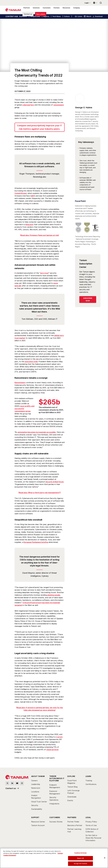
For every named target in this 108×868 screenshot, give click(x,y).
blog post (30, 224)
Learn (88, 776)
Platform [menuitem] (26, 10)
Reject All (80, 858)
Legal (88, 817)
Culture (67, 16)
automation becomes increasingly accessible (37, 432)
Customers (55, 817)
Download (98, 16)
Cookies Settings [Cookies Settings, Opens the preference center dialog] (80, 853)
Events (70, 800)
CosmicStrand (21, 193)
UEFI (33, 196)
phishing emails (54, 595)
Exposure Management (55, 792)
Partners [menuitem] (55, 10)
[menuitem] (39, 793)
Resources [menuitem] (64, 10)
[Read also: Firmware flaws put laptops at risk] (40, 235)
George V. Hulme (84, 108)
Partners (72, 817)
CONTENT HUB (12, 17)
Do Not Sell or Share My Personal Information (93, 838)
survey (60, 737)
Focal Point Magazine (72, 782)
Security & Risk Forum (55, 482)
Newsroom (36, 788)
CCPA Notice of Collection (92, 830)
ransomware (59, 105)
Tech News (57, 16)
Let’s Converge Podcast (73, 792)
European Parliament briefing (36, 542)
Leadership (36, 784)
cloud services (52, 750)
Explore (71, 776)
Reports (46, 16)
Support (35, 817)
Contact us (11, 788)
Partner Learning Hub (74, 830)
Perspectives (35, 16)
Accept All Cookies (80, 864)
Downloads (72, 797)
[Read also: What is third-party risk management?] (40, 493)
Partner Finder (73, 822)
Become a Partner (75, 825)
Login (87, 3)
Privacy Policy (91, 822)
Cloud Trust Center (39, 802)
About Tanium (38, 776)
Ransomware (20, 383)
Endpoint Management (55, 786)
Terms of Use (91, 825)
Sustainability (37, 809)
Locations (35, 792)
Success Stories (56, 822)
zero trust (44, 273)
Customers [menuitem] (45, 10)
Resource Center (38, 822)
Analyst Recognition (36, 797)
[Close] (105, 858)
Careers (34, 781)
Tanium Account (38, 825)
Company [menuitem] (74, 10)
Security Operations (54, 799)
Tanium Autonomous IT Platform (57, 778)
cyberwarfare (28, 105)
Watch (88, 16)
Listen (79, 16)
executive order (31, 362)
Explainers (23, 16)
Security (35, 805)
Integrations (54, 804)
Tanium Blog (72, 787)
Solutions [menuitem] (35, 10)
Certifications (91, 784)
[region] (54, 858)
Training (89, 781)
